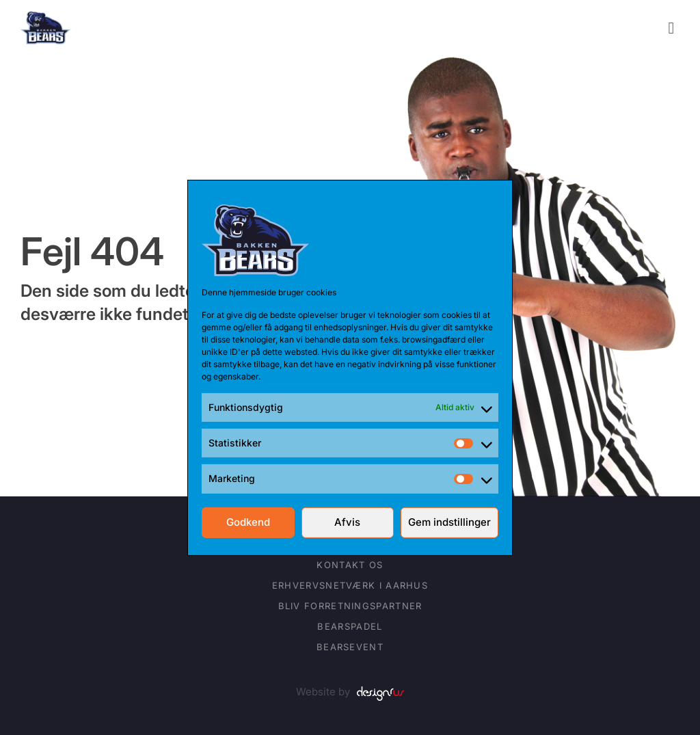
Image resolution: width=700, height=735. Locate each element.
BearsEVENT (350, 647)
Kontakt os (350, 565)
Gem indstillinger (449, 522)
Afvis (347, 522)
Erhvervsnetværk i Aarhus (350, 585)
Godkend (248, 522)
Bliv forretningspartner (350, 606)
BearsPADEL (350, 626)
